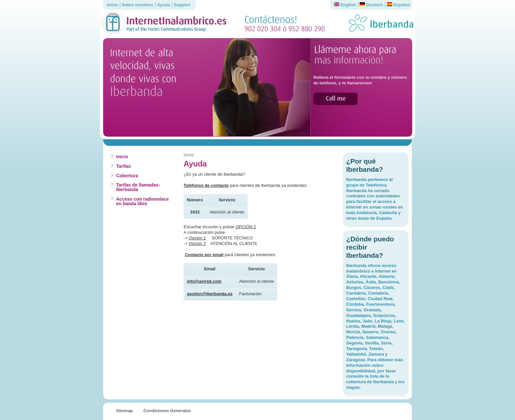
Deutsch (371, 5)
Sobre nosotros (138, 5)
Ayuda (163, 5)
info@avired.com (204, 281)
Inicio (112, 5)
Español (398, 5)
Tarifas (124, 166)
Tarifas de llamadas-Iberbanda (138, 187)
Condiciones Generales (167, 411)
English (345, 5)
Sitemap (125, 411)
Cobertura (127, 176)
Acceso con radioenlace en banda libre (143, 201)
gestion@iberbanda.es (210, 294)
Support (182, 5)
